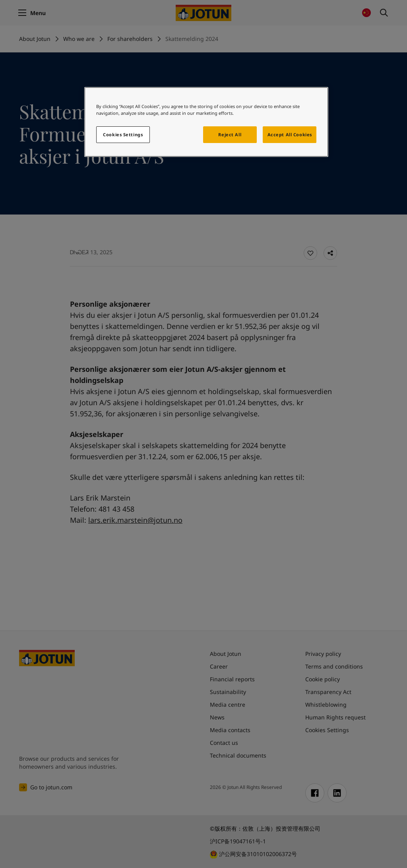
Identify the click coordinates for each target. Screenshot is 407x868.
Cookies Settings (123, 134)
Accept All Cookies (290, 134)
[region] (206, 122)
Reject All (230, 134)
